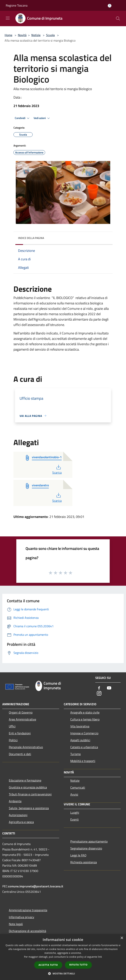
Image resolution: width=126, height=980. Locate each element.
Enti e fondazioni (20, 733)
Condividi (23, 118)
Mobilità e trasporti (83, 761)
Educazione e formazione (25, 780)
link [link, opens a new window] (100, 957)
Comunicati (78, 787)
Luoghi (75, 812)
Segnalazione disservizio (86, 848)
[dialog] (63, 957)
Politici (13, 740)
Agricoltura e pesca (21, 822)
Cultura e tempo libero (85, 719)
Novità (22, 35)
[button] (63, 973)
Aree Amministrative (22, 719)
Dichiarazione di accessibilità (27, 931)
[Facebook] (99, 688)
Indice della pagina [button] (31, 238)
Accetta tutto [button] (48, 965)
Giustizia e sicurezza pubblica (28, 787)
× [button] (122, 938)
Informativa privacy (22, 917)
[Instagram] (99, 694)
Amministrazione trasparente (28, 910)
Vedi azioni (42, 118)
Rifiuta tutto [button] (78, 965)
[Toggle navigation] (8, 18)
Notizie (36, 35)
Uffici (12, 726)
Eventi (75, 819)
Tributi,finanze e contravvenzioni (30, 794)
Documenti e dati (20, 754)
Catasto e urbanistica (84, 747)
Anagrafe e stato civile (85, 712)
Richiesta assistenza (84, 862)
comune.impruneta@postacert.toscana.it (36, 886)
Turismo (75, 754)
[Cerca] (118, 18)
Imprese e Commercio (84, 733)
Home (8, 35)
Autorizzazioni (18, 815)
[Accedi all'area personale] (110, 6)
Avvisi (74, 794)
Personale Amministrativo (26, 747)
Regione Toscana (17, 5)
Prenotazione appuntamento (89, 841)
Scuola (50, 35)
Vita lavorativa (80, 726)
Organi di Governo (21, 712)
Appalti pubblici (80, 740)
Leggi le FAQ (78, 855)
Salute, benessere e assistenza (29, 808)
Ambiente (15, 801)
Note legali (16, 924)
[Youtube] (109, 688)
